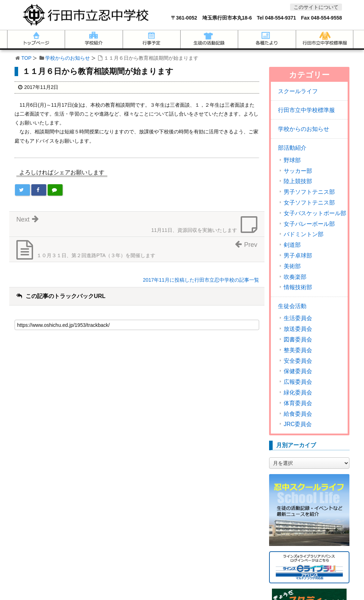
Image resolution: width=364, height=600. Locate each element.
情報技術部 (298, 287)
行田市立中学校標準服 (306, 110)
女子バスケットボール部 (315, 213)
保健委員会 (298, 371)
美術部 (292, 266)
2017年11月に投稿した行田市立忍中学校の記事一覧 (201, 280)
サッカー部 (298, 171)
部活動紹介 (292, 148)
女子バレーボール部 (309, 224)
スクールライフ (298, 91)
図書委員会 (298, 340)
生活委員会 (298, 318)
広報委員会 (298, 382)
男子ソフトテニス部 (309, 192)
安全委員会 (298, 361)
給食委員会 (298, 414)
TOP (26, 58)
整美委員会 (298, 350)
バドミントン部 (304, 234)
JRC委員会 (298, 424)
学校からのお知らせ (68, 58)
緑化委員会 (298, 393)
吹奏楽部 (295, 277)
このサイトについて (316, 7)
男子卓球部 (298, 256)
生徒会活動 (292, 306)
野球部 (292, 160)
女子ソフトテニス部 (309, 203)
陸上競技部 (298, 181)
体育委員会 (298, 403)
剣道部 (292, 245)
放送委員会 (298, 329)
